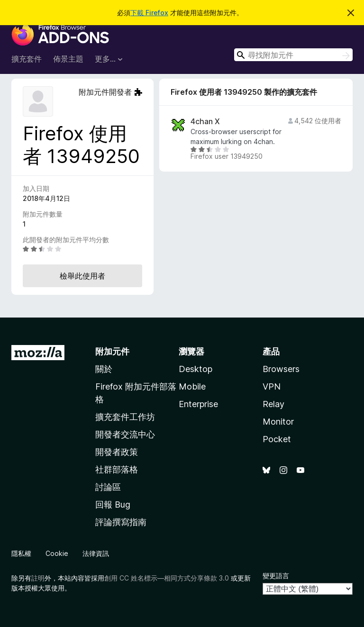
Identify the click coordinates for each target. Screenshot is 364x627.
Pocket (277, 439)
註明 (38, 578)
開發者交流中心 (125, 434)
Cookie (57, 553)
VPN (272, 386)
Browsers (281, 369)
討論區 (108, 487)
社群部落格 (117, 469)
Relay (273, 404)
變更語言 (276, 576)
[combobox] (293, 55)
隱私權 (21, 553)
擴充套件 (27, 59)
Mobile (192, 386)
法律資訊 (96, 553)
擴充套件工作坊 (125, 417)
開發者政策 (117, 452)
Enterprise (198, 404)
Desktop (196, 369)
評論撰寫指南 (121, 522)
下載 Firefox (149, 13)
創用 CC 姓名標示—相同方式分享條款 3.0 (167, 578)
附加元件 (112, 351)
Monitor (278, 422)
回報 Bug (113, 504)
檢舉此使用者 (82, 276)
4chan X (205, 122)
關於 (104, 369)
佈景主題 (68, 59)
